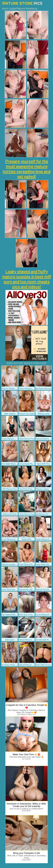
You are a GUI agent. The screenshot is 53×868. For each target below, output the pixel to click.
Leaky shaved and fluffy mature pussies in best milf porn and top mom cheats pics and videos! (27, 279)
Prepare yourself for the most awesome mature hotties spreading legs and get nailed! (26, 169)
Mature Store (22, 3)
